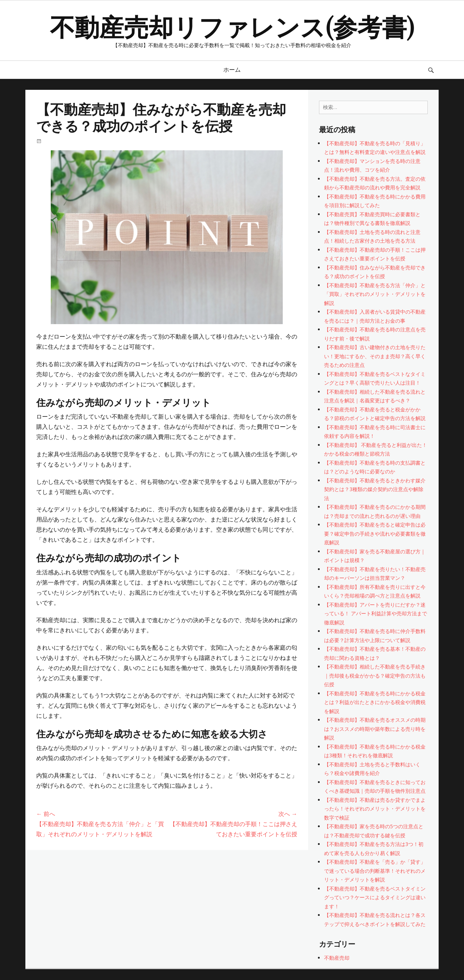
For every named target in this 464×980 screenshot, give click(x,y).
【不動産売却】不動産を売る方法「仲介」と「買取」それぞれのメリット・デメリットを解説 (375, 294)
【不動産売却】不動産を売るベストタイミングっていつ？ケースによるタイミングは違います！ (375, 897)
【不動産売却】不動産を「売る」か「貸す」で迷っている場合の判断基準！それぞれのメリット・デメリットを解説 (375, 871)
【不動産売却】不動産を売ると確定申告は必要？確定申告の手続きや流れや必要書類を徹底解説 (375, 533)
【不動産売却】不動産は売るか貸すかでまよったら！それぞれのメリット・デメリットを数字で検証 (375, 809)
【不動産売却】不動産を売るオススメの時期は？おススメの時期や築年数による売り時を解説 (375, 729)
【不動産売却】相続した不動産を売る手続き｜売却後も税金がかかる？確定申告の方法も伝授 (375, 675)
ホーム (232, 70)
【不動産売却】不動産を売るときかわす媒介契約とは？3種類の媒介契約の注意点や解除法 (375, 489)
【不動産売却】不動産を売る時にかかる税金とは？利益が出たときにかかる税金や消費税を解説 (375, 702)
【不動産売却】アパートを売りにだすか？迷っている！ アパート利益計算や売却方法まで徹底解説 (376, 613)
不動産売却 (337, 958)
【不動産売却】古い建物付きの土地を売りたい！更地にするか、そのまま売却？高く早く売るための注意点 (375, 356)
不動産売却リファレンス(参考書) (232, 26)
